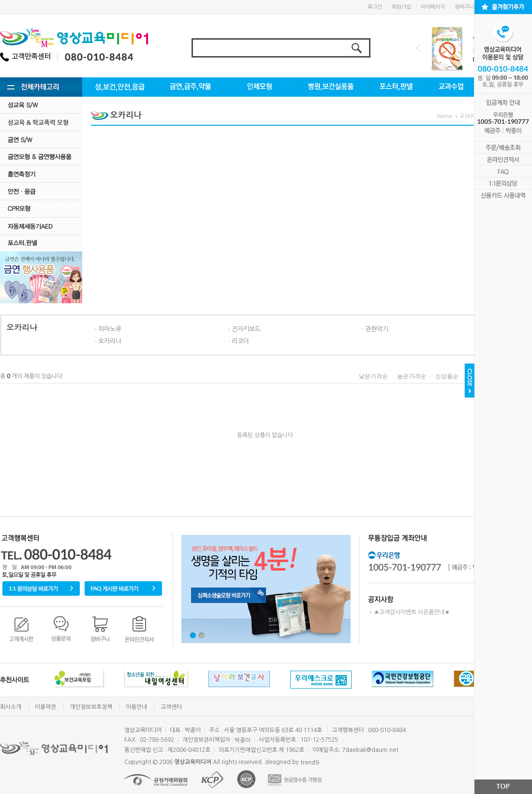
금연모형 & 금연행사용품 (41, 156)
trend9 (310, 763)
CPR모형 (41, 209)
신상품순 (447, 376)
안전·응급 (41, 191)
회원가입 (401, 7)
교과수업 (469, 116)
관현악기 (377, 329)
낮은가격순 (373, 376)
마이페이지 (433, 7)
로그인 (375, 7)
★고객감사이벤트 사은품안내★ (412, 612)
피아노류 (110, 329)
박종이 (243, 740)
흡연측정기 (41, 174)
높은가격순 (412, 376)
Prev (418, 48)
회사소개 (11, 707)
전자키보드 (246, 329)
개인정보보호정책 (91, 707)
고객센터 (171, 707)
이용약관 (45, 707)
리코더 (240, 341)
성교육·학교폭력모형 (41, 122)
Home (444, 116)
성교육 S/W (41, 105)
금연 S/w (41, 140)
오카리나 (110, 341)
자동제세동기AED (41, 226)
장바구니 (464, 7)
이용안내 (136, 707)
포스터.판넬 (41, 243)
